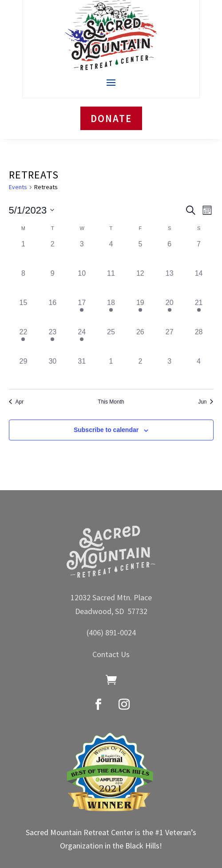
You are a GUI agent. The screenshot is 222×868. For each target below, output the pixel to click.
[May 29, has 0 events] (24, 371)
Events (18, 187)
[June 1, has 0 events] (111, 371)
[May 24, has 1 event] (82, 341)
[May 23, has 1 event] (52, 341)
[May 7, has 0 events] (199, 254)
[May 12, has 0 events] (140, 283)
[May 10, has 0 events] (82, 283)
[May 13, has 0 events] (170, 283)
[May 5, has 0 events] (140, 254)
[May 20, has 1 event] (170, 312)
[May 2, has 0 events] (52, 254)
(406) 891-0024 (111, 632)
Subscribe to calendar (106, 430)
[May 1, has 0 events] (24, 254)
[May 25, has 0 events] (111, 341)
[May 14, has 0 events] (199, 283)
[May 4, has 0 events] (111, 254)
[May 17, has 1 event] (82, 312)
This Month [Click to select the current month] (111, 402)
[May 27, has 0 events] (170, 341)
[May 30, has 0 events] (52, 371)
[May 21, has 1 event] (199, 312)
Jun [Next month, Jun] (206, 402)
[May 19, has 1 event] (140, 312)
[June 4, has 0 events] (199, 371)
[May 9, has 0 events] (52, 283)
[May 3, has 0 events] (82, 254)
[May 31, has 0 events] (82, 371)
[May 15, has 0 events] (24, 312)
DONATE (111, 118)
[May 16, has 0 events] (52, 312)
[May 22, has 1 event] (24, 341)
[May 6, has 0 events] (170, 254)
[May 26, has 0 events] (140, 341)
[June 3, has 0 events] (170, 371)
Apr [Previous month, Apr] (16, 402)
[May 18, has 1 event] (111, 312)
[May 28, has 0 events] (199, 341)
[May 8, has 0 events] (24, 283)
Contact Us (111, 654)
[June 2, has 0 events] (140, 371)
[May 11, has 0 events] (111, 283)
